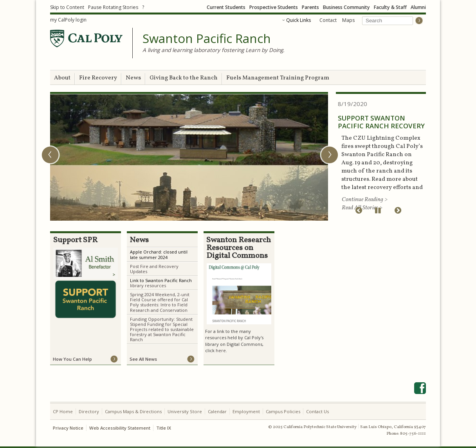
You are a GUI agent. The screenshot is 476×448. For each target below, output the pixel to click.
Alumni (418, 7)
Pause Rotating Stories (113, 7)
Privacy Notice (68, 428)
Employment (246, 411)
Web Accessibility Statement (120, 428)
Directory (89, 411)
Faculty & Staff (390, 7)
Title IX (164, 428)
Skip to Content (67, 7)
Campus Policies (283, 411)
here (221, 350)
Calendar (217, 411)
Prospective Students (274, 7)
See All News (143, 359)
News (133, 78)
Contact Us (317, 411)
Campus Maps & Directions (133, 411)
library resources (148, 285)
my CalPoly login (68, 20)
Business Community (346, 7)
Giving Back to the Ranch (184, 78)
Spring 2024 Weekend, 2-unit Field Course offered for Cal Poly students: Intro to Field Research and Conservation (160, 302)
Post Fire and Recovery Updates (154, 269)
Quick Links (298, 20)
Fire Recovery (98, 78)
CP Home (63, 411)
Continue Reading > (365, 200)
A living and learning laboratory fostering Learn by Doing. (214, 50)
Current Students (226, 7)
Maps (348, 20)
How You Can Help (72, 359)
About (62, 78)
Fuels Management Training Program (278, 78)
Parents (310, 7)
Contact (328, 20)
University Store (185, 411)
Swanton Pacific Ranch (207, 39)
